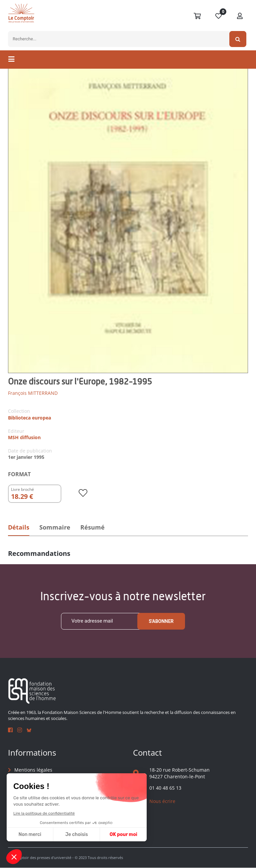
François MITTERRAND (33, 393)
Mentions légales (33, 770)
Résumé (94, 527)
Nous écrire (162, 801)
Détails (19, 527)
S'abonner (161, 621)
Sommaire (56, 527)
